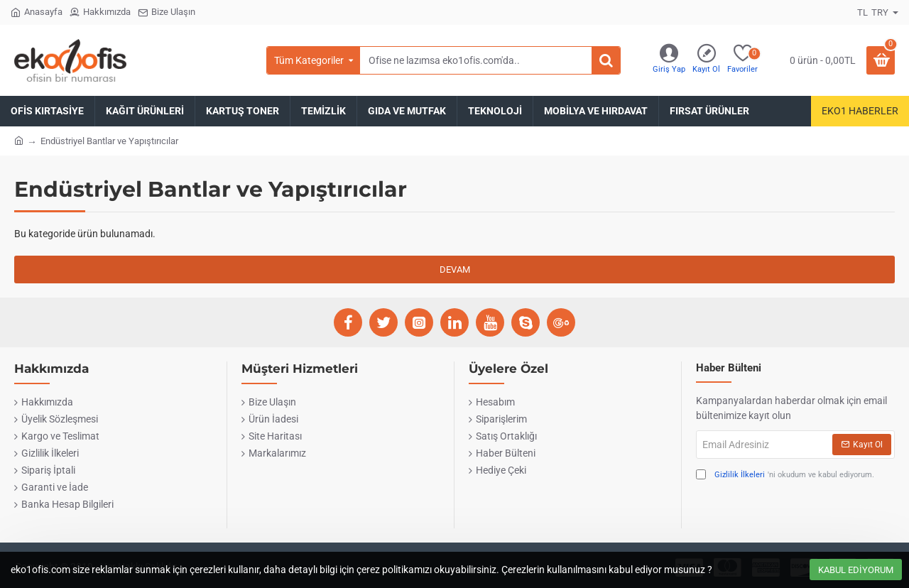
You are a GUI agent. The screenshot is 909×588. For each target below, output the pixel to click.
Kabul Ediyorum (856, 570)
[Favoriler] (742, 60)
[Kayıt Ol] (706, 60)
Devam (455, 269)
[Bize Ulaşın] (167, 12)
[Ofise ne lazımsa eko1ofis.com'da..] (606, 60)
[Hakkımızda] (100, 12)
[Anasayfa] (37, 12)
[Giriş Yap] (669, 60)
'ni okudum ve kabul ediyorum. (785, 475)
